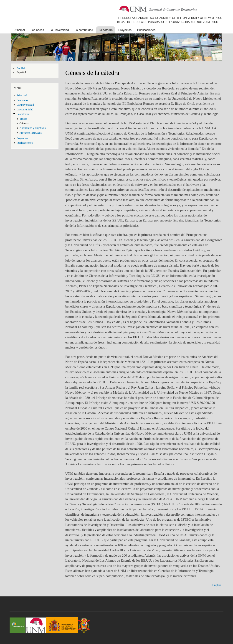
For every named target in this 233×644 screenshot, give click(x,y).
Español (21, 72)
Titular (23, 119)
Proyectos (125, 30)
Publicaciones (146, 30)
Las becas (37, 30)
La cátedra (106, 30)
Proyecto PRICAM (31, 133)
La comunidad (84, 30)
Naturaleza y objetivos (33, 128)
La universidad (59, 30)
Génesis (24, 123)
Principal (19, 30)
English (21, 68)
